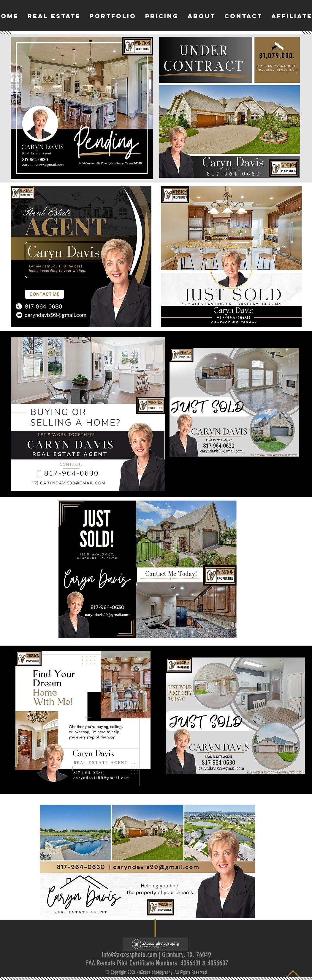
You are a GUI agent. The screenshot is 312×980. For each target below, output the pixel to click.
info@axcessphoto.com (129, 955)
